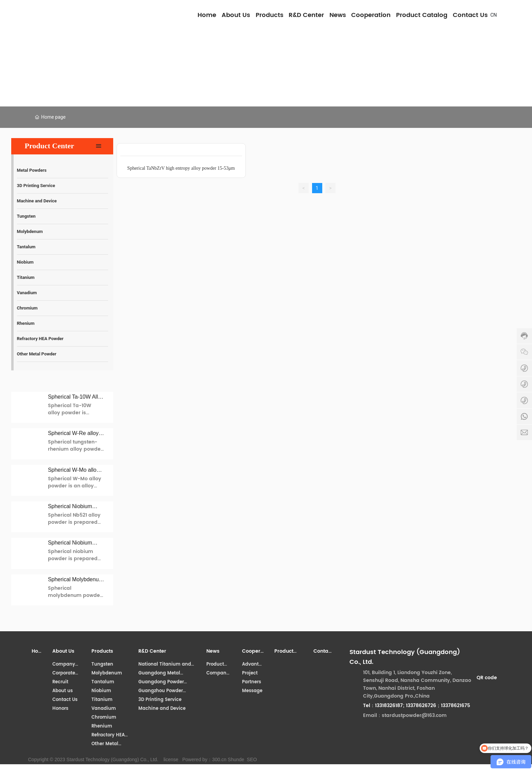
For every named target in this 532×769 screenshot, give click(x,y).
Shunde (236, 759)
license (171, 759)
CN (494, 15)
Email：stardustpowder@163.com (405, 715)
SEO (252, 759)
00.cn (221, 759)
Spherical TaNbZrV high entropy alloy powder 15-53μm (181, 168)
